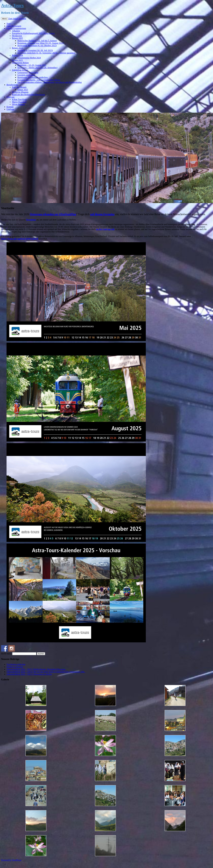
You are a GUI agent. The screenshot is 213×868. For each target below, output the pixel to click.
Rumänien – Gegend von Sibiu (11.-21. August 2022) (41, 43)
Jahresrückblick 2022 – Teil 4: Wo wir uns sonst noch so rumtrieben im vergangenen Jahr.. (46, 672)
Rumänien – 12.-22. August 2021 (32, 65)
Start (9, 23)
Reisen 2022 (17, 38)
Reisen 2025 (17, 60)
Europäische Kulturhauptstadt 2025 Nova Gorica (33, 33)
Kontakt (10, 107)
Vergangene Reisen (20, 63)
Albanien (16, 31)
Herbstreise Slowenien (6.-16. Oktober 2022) (37, 46)
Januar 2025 (23, 90)
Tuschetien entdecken (16, 664)
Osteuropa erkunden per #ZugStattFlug (53, 214)
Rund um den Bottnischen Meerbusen (28, 95)
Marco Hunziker (19, 102)
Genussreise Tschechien (28, 72)
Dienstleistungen (14, 26)
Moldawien (17, 36)
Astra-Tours (12, 5)
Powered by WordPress (11, 860)
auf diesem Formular (102, 214)
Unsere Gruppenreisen (16, 28)
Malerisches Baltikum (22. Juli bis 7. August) (37, 41)
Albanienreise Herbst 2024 (29, 58)
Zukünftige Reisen (20, 70)
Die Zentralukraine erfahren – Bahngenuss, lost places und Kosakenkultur (50, 82)
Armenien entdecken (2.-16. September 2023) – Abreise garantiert (46, 53)
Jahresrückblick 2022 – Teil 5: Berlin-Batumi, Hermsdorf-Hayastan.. (36, 669)
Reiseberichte (12, 85)
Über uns (10, 97)
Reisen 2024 (17, 55)
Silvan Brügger (19, 104)
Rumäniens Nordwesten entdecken (33, 77)
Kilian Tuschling (19, 99)
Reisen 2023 (17, 48)
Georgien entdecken (26, 75)
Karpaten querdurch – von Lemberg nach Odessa (39, 80)
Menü (4, 19)
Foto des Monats (19, 87)
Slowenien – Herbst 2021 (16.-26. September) (37, 68)
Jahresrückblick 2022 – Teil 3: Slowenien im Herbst (29, 674)
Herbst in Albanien (20, 92)
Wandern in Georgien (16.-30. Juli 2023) (35, 50)
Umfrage (10, 109)
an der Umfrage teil (105, 229)
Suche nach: (6, 654)
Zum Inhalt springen (17, 19)
